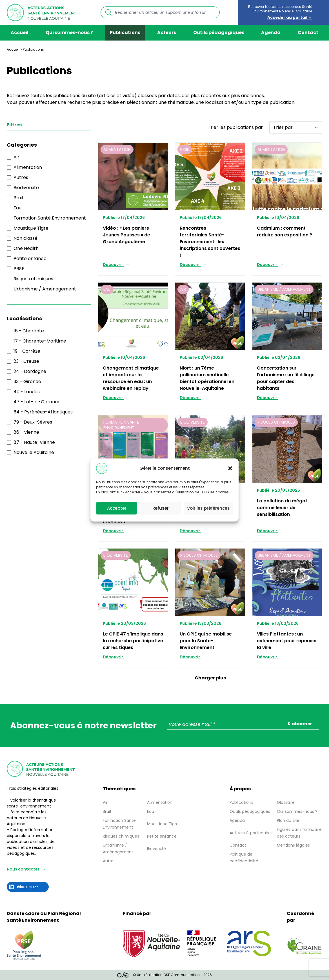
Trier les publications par (235, 127)
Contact (308, 33)
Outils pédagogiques (219, 33)
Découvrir (113, 265)
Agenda (271, 33)
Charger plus (210, 678)
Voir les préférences (208, 508)
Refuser (161, 508)
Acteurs (167, 33)
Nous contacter (23, 869)
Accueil (20, 33)
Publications (125, 33)
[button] (230, 468)
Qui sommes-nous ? (69, 33)
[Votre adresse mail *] (243, 725)
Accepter (117, 508)
